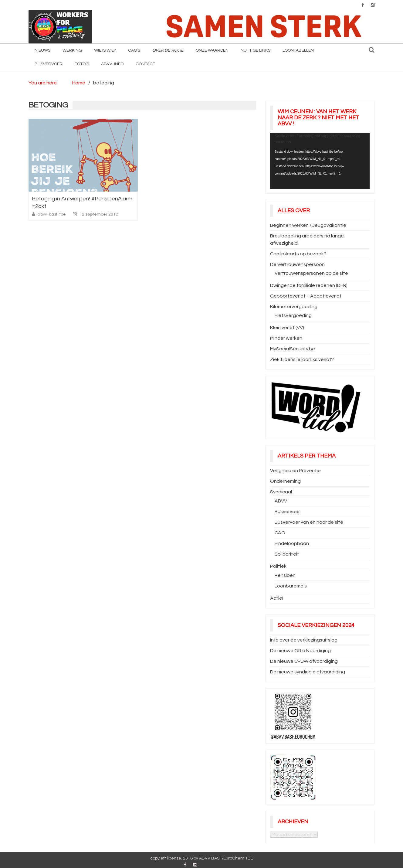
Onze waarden (212, 50)
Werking (72, 50)
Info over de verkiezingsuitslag (304, 640)
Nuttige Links (256, 50)
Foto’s (82, 64)
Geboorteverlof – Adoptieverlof (306, 296)
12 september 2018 (99, 214)
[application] (320, 161)
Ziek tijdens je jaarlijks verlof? (302, 359)
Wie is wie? (105, 50)
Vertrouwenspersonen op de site (311, 273)
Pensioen (285, 575)
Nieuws (42, 50)
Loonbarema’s (291, 586)
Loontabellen (298, 50)
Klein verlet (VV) (287, 328)
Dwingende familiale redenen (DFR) (309, 285)
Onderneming (285, 481)
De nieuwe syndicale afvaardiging (308, 672)
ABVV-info (112, 64)
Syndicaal (281, 492)
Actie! (277, 598)
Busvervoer (49, 64)
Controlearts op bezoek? (298, 254)
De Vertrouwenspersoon (297, 264)
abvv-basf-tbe (52, 214)
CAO (280, 533)
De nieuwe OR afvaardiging (300, 651)
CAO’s (134, 50)
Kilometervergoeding (294, 307)
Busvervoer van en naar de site (309, 522)
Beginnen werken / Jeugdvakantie (308, 225)
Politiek (278, 566)
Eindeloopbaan (292, 543)
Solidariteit (287, 554)
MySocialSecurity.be (293, 349)
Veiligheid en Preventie (295, 471)
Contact (145, 64)
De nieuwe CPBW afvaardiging (304, 661)
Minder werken (286, 338)
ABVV (281, 501)
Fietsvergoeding (293, 315)
